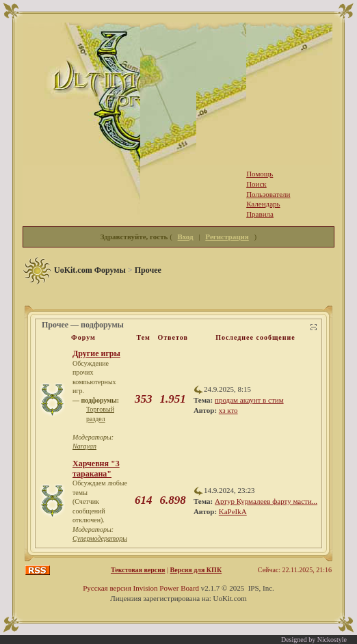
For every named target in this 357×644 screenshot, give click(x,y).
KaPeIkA (233, 511)
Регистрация (227, 237)
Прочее (148, 270)
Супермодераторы (100, 538)
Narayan (84, 446)
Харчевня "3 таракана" (96, 469)
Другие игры (96, 353)
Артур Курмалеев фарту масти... (266, 501)
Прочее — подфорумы (83, 325)
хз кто (228, 410)
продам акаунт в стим (249, 400)
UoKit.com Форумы (90, 270)
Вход (186, 237)
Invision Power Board (167, 588)
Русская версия (107, 588)
